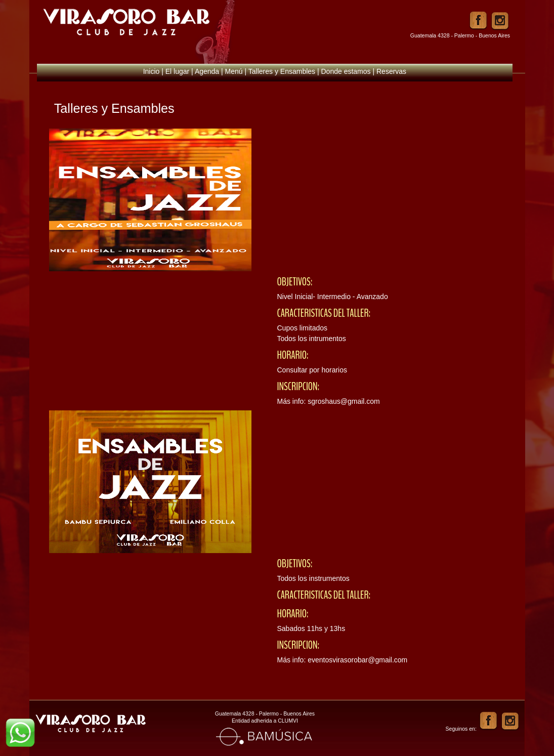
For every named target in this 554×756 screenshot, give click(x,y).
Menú (234, 71)
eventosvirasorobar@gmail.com (357, 660)
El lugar (177, 71)
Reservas (391, 71)
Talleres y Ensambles (282, 71)
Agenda (207, 71)
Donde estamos (346, 71)
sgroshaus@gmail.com (344, 401)
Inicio (152, 71)
